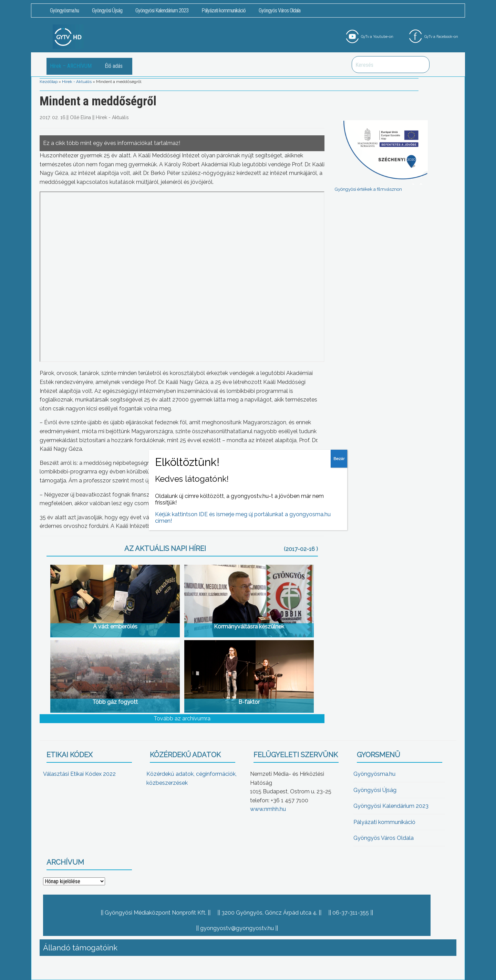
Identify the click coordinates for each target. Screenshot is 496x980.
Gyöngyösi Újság (107, 11)
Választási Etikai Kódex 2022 (79, 774)
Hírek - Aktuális (77, 82)
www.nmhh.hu (268, 809)
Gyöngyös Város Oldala (280, 11)
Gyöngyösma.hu (64, 11)
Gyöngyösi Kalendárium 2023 (162, 11)
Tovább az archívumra (182, 718)
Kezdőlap (49, 82)
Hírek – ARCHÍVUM (71, 66)
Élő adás (114, 66)
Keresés (421, 65)
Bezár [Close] (339, 459)
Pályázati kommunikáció (224, 11)
